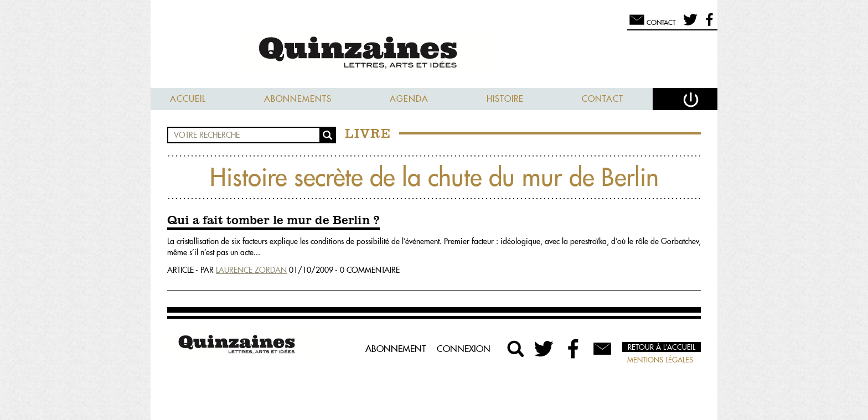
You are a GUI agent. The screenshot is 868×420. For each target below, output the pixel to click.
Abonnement (396, 349)
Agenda (409, 99)
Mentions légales (660, 360)
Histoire (505, 99)
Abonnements (298, 99)
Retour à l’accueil (662, 347)
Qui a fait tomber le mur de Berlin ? (273, 221)
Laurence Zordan (251, 270)
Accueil (188, 99)
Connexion (464, 349)
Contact (603, 99)
